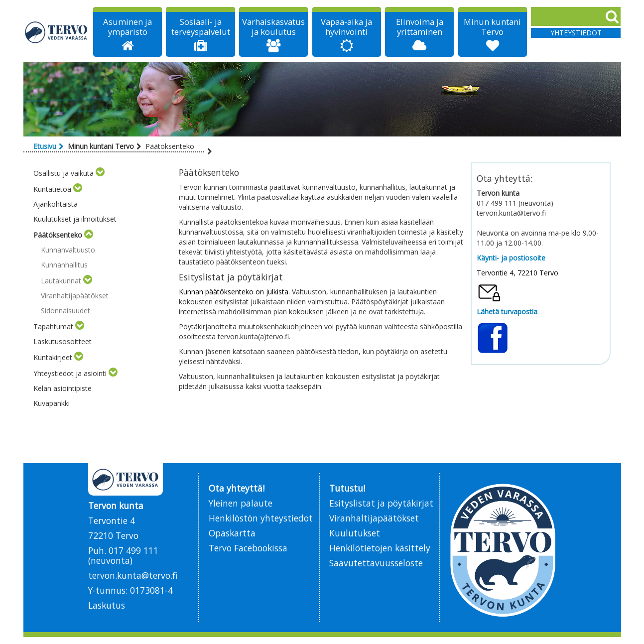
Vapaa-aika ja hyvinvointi (346, 27)
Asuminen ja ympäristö (128, 27)
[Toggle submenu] (100, 173)
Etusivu (45, 146)
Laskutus (107, 605)
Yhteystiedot (576, 33)
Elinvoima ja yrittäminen (420, 27)
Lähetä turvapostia (507, 312)
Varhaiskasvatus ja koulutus (273, 27)
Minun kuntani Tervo (492, 27)
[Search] (576, 16)
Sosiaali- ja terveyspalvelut (201, 27)
